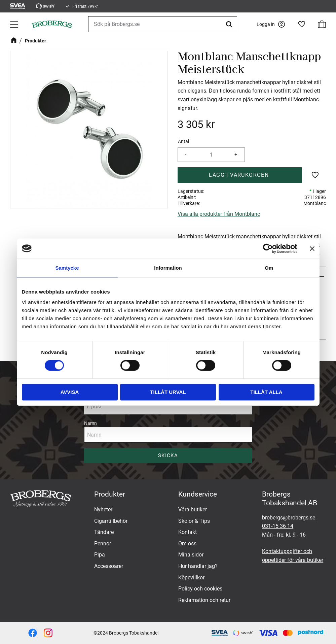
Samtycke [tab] (67, 268)
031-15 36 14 (278, 526)
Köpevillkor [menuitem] (191, 578)
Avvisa (70, 392)
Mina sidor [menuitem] (191, 555)
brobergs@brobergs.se (289, 518)
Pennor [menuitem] (103, 544)
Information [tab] (168, 268)
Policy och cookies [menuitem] (200, 589)
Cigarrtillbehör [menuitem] (111, 521)
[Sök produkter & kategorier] (163, 24)
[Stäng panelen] (312, 248)
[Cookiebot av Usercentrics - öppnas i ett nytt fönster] (268, 248)
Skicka (168, 455)
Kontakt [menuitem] (188, 532)
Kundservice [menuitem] (198, 494)
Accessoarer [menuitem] (109, 566)
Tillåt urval (168, 392)
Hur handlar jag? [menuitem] (198, 566)
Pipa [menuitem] (100, 555)
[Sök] (230, 24)
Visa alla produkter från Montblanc (219, 214)
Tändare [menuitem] (104, 532)
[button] (15, 24)
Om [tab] (269, 268)
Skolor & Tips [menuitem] (194, 521)
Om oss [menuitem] (187, 544)
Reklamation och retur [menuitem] (204, 600)
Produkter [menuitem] (110, 494)
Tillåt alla (266, 392)
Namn (90, 423)
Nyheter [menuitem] (103, 510)
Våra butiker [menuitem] (193, 510)
